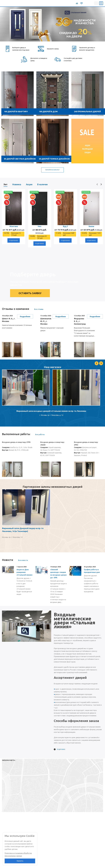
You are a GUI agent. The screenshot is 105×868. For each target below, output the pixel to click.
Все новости (23, 560)
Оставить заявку (30, 293)
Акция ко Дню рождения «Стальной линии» (25, 572)
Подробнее (14, 240)
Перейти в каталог (52, 170)
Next (101, 363)
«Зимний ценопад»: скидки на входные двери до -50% (58, 574)
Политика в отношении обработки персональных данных (18, 854)
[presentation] (97, 184)
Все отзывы (39, 309)
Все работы (40, 434)
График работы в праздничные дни (92, 571)
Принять (20, 861)
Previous (97, 363)
